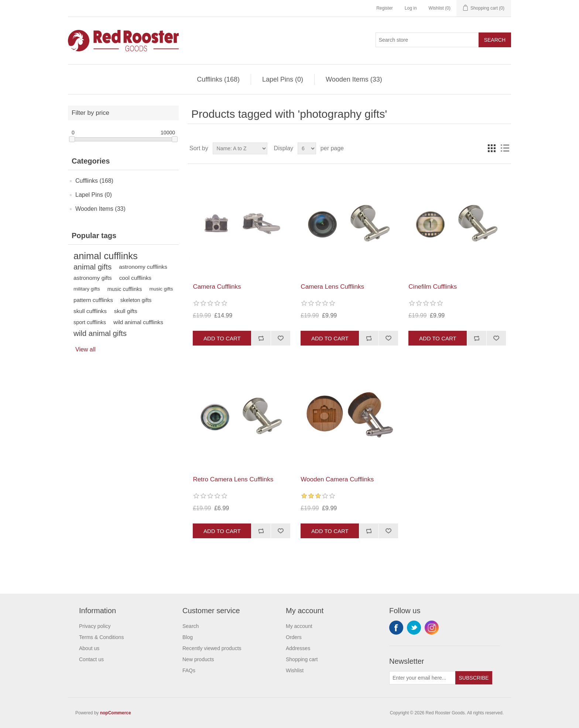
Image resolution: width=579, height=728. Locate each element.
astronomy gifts (93, 278)
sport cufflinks (90, 322)
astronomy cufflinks (143, 267)
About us (89, 648)
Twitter (414, 628)
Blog (188, 637)
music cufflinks (125, 289)
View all (85, 349)
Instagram (432, 628)
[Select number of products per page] (307, 148)
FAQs (189, 670)
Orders (294, 637)
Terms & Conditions (101, 637)
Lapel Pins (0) (283, 79)
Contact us (91, 659)
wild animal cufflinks (138, 322)
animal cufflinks (106, 256)
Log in (411, 8)
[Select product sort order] (240, 148)
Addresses (298, 648)
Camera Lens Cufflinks (332, 287)
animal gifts (92, 267)
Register (385, 8)
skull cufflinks (90, 311)
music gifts (161, 289)
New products (198, 659)
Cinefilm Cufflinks (433, 287)
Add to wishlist (280, 338)
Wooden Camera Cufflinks (337, 479)
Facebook (396, 628)
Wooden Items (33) (354, 79)
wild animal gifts (100, 333)
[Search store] (427, 40)
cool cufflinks (135, 278)
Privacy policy (95, 626)
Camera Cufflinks (217, 287)
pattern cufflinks (93, 300)
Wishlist (295, 670)
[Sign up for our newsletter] (422, 678)
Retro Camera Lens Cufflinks (233, 479)
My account (299, 626)
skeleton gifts (136, 300)
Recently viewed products (212, 648)
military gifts (87, 289)
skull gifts (126, 311)
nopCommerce (116, 713)
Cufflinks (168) (218, 79)
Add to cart (222, 338)
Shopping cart (302, 659)
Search (495, 40)
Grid (491, 148)
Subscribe (474, 678)
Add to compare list (261, 338)
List (505, 148)
